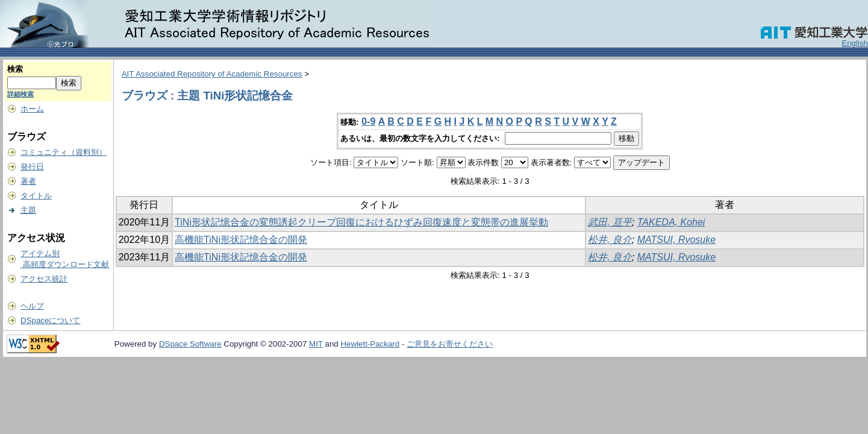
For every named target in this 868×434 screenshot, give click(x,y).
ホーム (32, 109)
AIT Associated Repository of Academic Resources (212, 74)
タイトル (36, 196)
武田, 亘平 (610, 222)
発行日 (32, 167)
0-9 (368, 121)
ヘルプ (32, 306)
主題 (28, 210)
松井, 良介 (610, 240)
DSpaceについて (50, 320)
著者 (28, 181)
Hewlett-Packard (370, 344)
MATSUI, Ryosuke (676, 240)
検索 (15, 69)
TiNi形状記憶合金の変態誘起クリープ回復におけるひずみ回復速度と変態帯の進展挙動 (361, 222)
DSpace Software (190, 344)
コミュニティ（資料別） (64, 152)
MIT (316, 344)
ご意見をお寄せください (450, 344)
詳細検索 (20, 94)
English (855, 43)
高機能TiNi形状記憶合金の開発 (241, 240)
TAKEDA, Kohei (671, 222)
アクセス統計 (44, 279)
